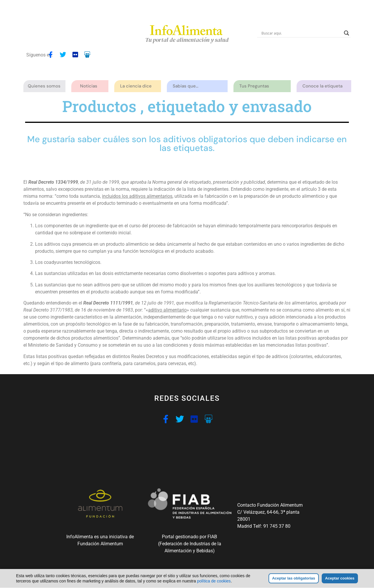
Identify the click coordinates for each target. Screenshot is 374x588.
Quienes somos (46, 86)
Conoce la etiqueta (324, 86)
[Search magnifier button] (347, 33)
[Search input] (301, 33)
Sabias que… (187, 86)
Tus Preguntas (256, 86)
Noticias (89, 86)
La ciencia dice (137, 86)
